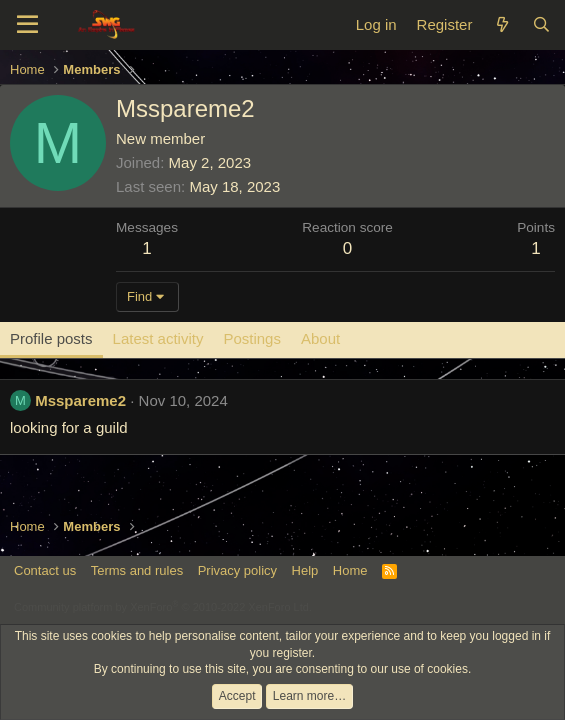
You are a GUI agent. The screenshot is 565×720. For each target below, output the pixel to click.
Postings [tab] (252, 338)
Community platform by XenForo (163, 607)
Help (305, 570)
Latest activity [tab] (158, 338)
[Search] (541, 24)
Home (350, 570)
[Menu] (27, 25)
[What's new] (501, 24)
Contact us (45, 570)
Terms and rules (137, 570)
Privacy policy (237, 570)
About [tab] (320, 338)
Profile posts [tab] (51, 338)
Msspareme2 (80, 400)
